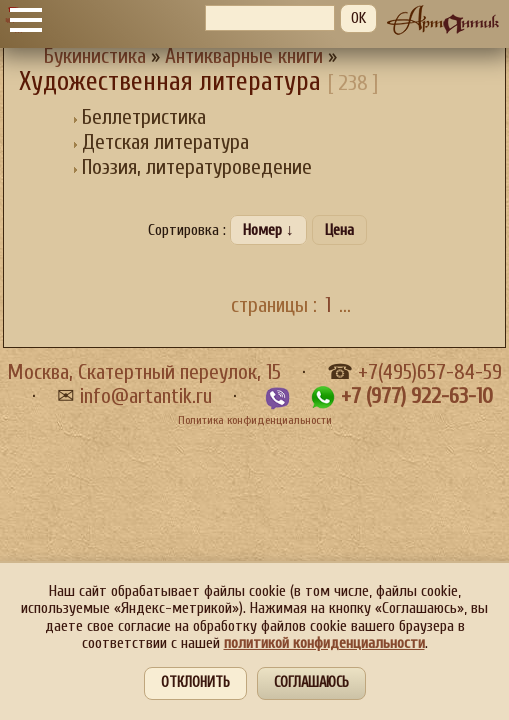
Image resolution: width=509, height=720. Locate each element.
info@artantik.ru (146, 396)
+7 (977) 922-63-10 (417, 396)
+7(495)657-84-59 (430, 372)
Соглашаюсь (311, 682)
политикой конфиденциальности (324, 643)
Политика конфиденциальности (255, 420)
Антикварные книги (244, 56)
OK (358, 18)
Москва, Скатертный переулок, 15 (144, 372)
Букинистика (95, 56)
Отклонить (195, 682)
